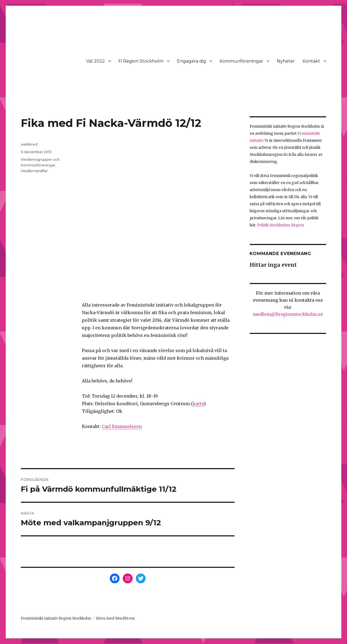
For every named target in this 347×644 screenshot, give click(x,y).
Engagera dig (192, 61)
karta (198, 404)
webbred (29, 144)
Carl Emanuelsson (122, 426)
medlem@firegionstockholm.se (288, 314)
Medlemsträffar (34, 171)
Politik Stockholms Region (281, 225)
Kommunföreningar (241, 61)
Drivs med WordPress (115, 618)
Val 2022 (96, 61)
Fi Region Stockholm (141, 61)
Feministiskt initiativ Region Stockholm (56, 618)
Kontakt (311, 61)
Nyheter (286, 61)
